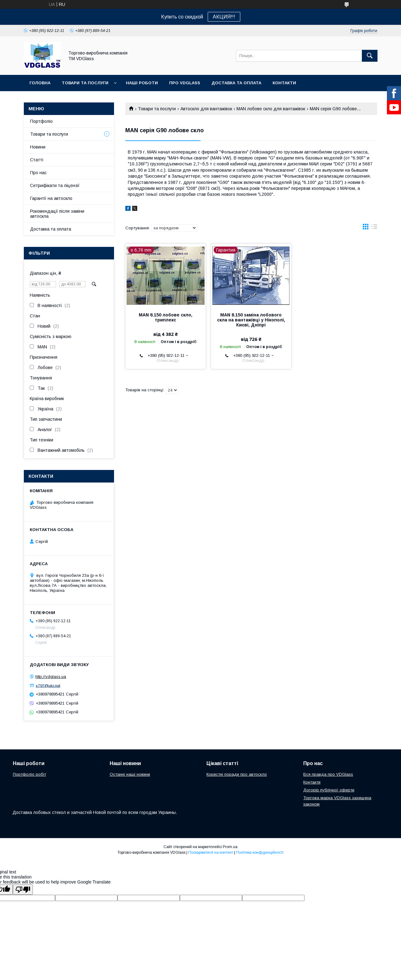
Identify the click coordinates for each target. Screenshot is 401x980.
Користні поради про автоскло (237, 774)
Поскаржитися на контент (211, 852)
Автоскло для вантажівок (206, 109)
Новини (38, 147)
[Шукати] (370, 56)
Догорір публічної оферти (329, 790)
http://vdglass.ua (51, 677)
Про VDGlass (185, 83)
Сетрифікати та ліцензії (55, 185)
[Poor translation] (23, 890)
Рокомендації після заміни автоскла (57, 214)
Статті (37, 160)
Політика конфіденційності (260, 852)
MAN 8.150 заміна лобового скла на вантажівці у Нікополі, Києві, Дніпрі (251, 320)
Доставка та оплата (236, 83)
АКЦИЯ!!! (224, 17)
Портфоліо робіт (29, 774)
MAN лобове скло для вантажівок (271, 109)
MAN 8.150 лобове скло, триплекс (166, 317)
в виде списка (374, 228)
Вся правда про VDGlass (328, 774)
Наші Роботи (142, 83)
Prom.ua (230, 847)
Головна (40, 83)
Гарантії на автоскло (51, 198)
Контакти (284, 83)
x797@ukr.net (48, 685)
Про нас (38, 173)
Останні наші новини (130, 774)
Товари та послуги (85, 83)
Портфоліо (41, 121)
